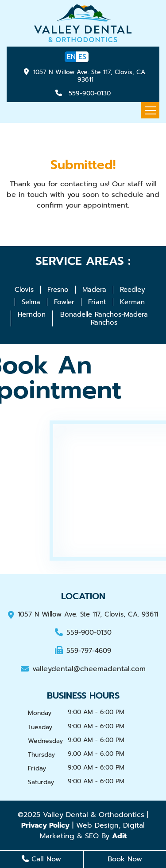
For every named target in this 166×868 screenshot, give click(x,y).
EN (71, 57)
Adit (119, 836)
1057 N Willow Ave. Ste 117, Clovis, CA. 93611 (90, 76)
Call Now (41, 859)
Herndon (32, 314)
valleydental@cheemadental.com (83, 669)
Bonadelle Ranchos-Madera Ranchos (104, 318)
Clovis (24, 290)
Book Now (125, 859)
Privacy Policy (45, 825)
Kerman (132, 302)
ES (82, 57)
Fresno (58, 290)
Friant (97, 302)
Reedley (133, 290)
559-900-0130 (89, 93)
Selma (31, 302)
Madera (94, 290)
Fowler (64, 302)
